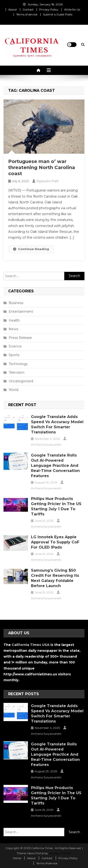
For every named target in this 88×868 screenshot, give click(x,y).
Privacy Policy (49, 9)
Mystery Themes (60, 853)
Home (17, 858)
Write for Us (72, 9)
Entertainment (21, 312)
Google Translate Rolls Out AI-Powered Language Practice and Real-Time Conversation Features (55, 466)
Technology (18, 364)
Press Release (20, 338)
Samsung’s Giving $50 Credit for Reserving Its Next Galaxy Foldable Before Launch (55, 578)
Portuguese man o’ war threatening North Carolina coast (42, 167)
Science (15, 346)
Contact (28, 9)
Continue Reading (31, 249)
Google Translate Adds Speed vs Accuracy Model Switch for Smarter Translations (57, 424)
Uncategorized (21, 381)
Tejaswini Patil (47, 181)
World (13, 390)
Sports (14, 355)
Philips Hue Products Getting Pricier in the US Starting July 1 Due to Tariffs (56, 506)
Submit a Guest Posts (58, 14)
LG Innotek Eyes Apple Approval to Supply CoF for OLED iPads (55, 542)
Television (17, 372)
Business (16, 303)
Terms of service (27, 14)
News (13, 329)
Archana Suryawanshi (46, 445)
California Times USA (31, 645)
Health (14, 320)
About (13, 9)
